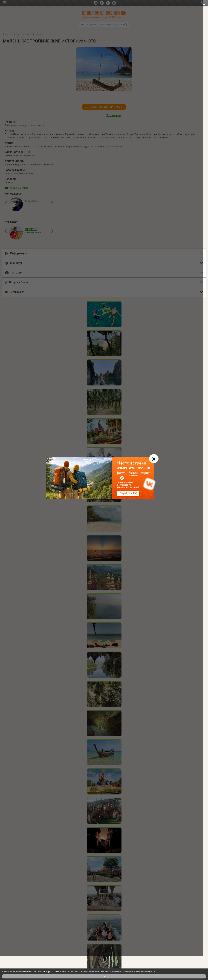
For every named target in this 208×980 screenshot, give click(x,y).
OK (104, 976)
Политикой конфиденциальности (139, 971)
